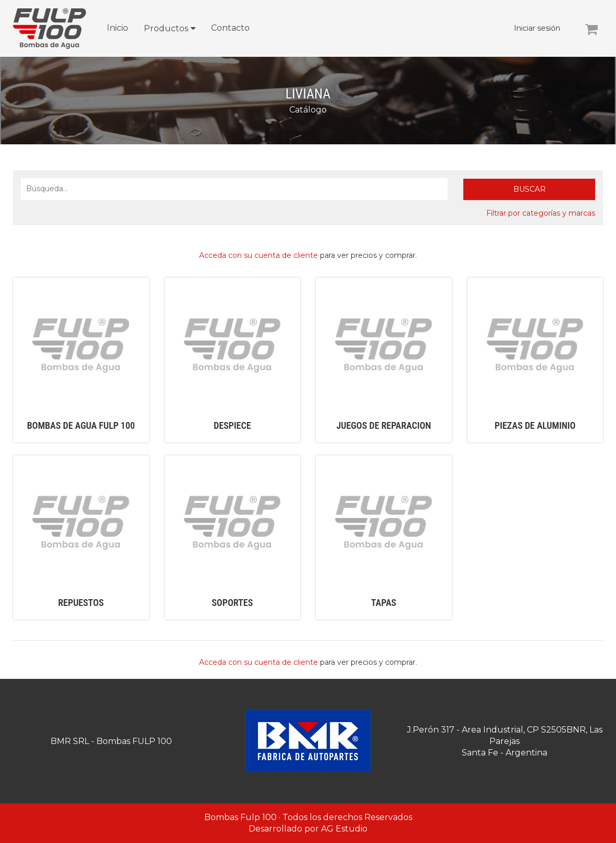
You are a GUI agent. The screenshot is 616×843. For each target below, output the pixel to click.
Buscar (529, 189)
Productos (166, 28)
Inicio (118, 28)
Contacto (230, 28)
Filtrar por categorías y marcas (541, 213)
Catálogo (308, 110)
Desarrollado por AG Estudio (308, 829)
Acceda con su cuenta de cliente (258, 255)
